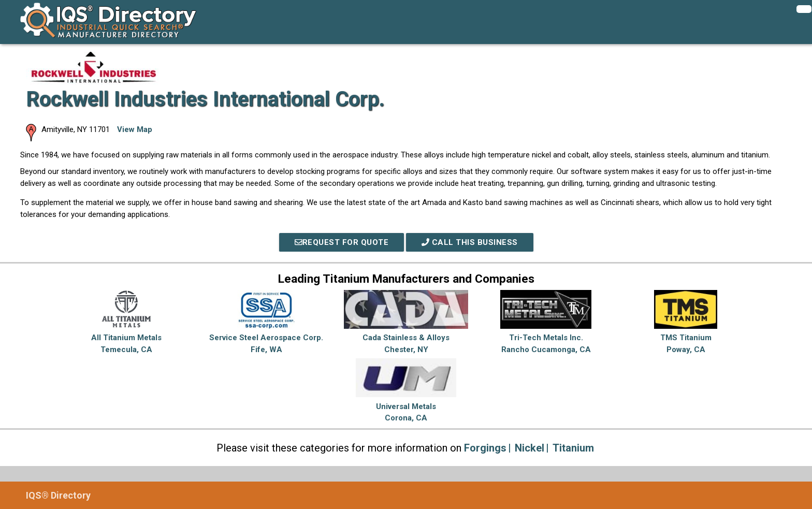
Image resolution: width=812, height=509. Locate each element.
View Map (135, 129)
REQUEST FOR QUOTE (342, 242)
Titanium (573, 448)
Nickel (530, 448)
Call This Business (470, 242)
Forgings (485, 448)
